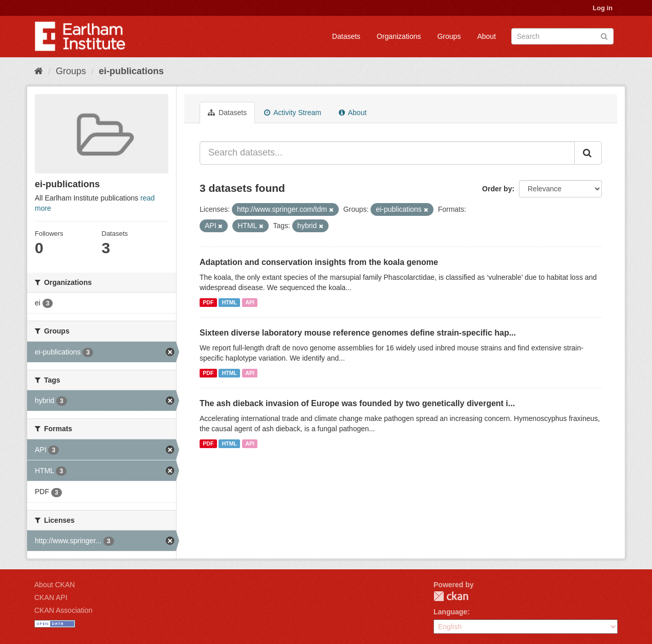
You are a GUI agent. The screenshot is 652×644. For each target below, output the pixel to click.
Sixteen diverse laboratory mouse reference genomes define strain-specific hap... (358, 333)
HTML (230, 302)
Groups (449, 36)
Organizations (399, 36)
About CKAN (55, 585)
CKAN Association (63, 610)
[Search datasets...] (387, 153)
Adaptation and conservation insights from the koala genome (319, 262)
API (250, 302)
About (486, 36)
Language (450, 612)
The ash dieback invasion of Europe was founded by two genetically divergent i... (357, 403)
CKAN (451, 596)
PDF (208, 302)
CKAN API (51, 597)
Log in (603, 8)
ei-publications (131, 71)
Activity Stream (292, 113)
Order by (497, 189)
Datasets (346, 36)
